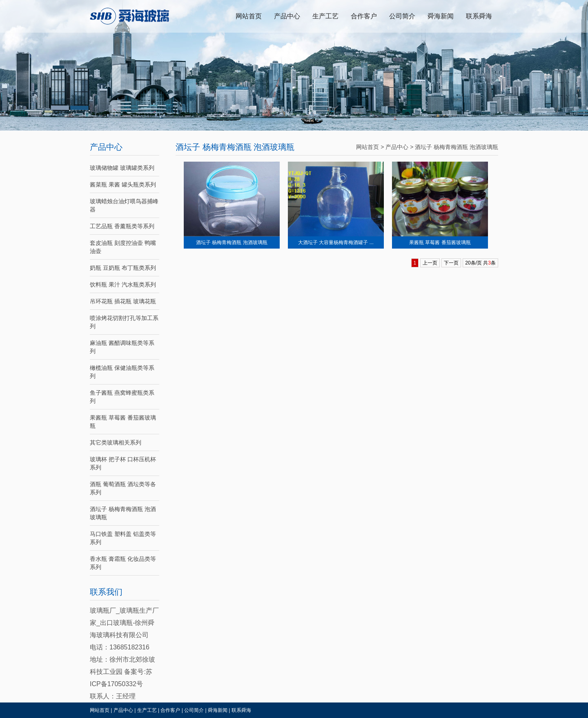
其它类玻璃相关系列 (116, 442)
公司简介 (402, 16)
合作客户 (364, 16)
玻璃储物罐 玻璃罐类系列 (122, 168)
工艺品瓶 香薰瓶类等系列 (122, 226)
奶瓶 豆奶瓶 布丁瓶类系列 (123, 268)
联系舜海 (479, 16)
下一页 (451, 263)
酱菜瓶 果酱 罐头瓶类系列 (123, 185)
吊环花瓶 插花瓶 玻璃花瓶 (123, 301)
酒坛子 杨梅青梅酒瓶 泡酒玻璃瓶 (457, 147)
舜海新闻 (441, 16)
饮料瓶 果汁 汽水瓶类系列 (123, 285)
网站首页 (249, 16)
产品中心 (287, 16)
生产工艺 (325, 16)
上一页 (430, 263)
